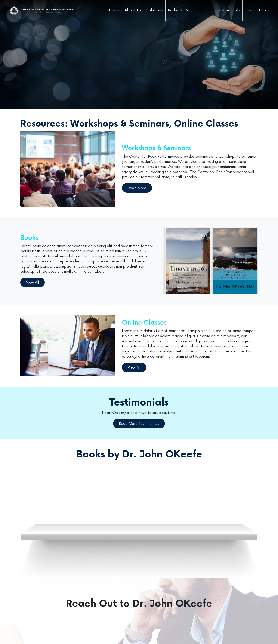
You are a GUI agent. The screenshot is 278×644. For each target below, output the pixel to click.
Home (114, 10)
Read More (137, 188)
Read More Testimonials (139, 424)
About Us (133, 10)
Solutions (155, 10)
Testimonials (228, 10)
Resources (203, 10)
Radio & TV (178, 10)
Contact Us (256, 10)
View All (33, 283)
